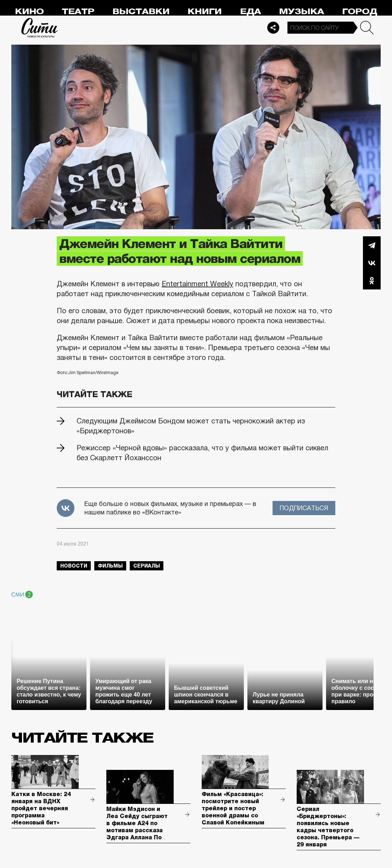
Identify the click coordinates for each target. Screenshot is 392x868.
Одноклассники (372, 281)
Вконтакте (372, 263)
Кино (29, 12)
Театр (78, 12)
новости (74, 566)
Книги (205, 12)
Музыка (301, 12)
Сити (40, 28)
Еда (250, 12)
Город (360, 12)
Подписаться (304, 508)
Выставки (141, 12)
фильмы (110, 566)
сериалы (147, 566)
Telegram (372, 245)
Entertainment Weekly (197, 284)
